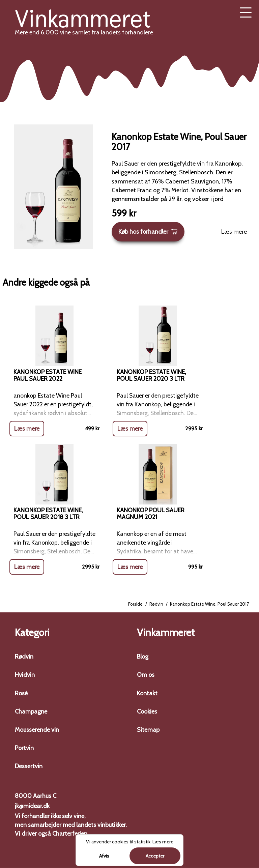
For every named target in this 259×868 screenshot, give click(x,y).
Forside (135, 604)
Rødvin (156, 604)
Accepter (155, 856)
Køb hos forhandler (148, 232)
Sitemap (148, 730)
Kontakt (147, 693)
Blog (143, 657)
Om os (146, 675)
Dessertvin (29, 766)
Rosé (21, 693)
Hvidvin (25, 675)
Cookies (147, 712)
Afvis (104, 856)
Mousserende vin (37, 730)
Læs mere (234, 232)
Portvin (24, 748)
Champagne (31, 712)
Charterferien (70, 834)
